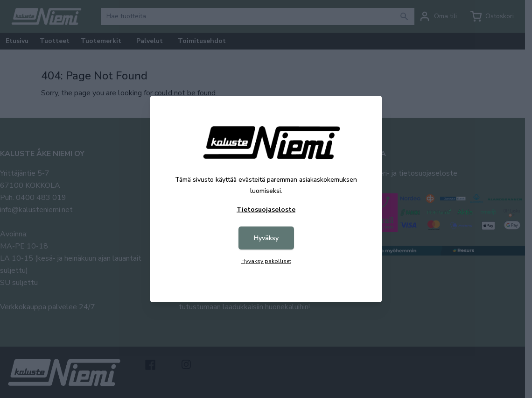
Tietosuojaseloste (266, 210)
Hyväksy (266, 238)
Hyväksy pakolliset (266, 261)
